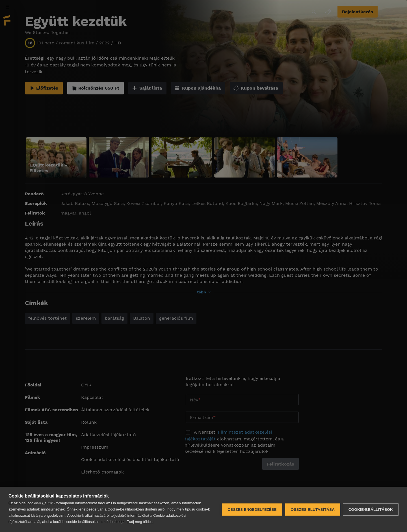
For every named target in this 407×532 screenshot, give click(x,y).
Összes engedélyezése (252, 510)
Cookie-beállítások (371, 510)
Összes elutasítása (312, 510)
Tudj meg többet (140, 522)
